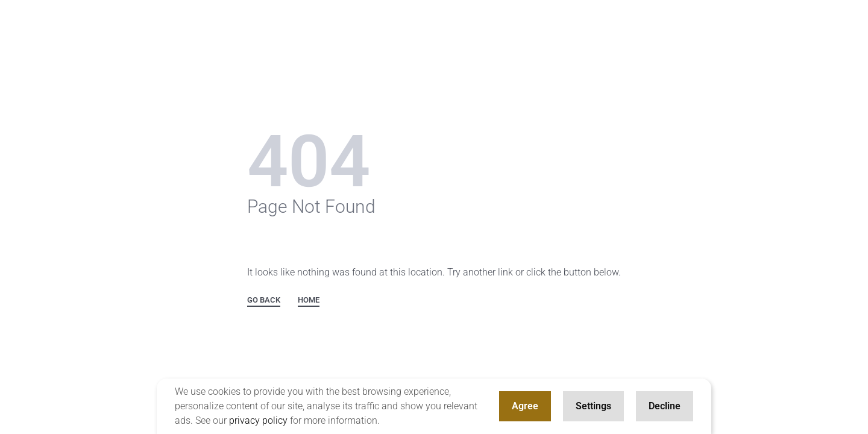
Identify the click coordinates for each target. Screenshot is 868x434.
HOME (309, 300)
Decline (665, 406)
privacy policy (258, 420)
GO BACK (264, 300)
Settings (593, 406)
